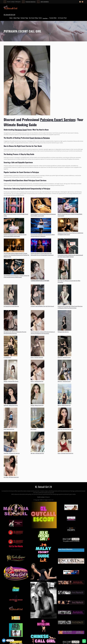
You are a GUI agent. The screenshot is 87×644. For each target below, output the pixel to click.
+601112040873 (45, 2)
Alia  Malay (34, 429)
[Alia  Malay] (38, 418)
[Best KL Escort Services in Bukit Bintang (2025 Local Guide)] (68, 205)
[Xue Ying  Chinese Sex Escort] (65, 418)
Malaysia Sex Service (63, 332)
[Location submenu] (48, 18)
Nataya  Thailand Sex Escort (11, 381)
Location (45, 18)
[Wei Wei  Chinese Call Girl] (38, 442)
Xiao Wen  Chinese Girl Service (12, 453)
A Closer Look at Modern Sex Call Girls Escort (42, 306)
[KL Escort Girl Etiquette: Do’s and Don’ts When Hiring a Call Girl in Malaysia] (41, 226)
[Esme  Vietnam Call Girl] (38, 346)
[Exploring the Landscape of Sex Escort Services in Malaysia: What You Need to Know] (65, 295)
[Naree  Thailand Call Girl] (38, 370)
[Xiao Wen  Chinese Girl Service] (11, 442)
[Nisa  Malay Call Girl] (11, 418)
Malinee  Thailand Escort (64, 381)
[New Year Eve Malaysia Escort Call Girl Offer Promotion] (65, 269)
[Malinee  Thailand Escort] (65, 370)
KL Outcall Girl (7, 357)
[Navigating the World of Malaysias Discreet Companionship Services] (11, 321)
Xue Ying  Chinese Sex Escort (65, 429)
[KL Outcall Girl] (11, 346)
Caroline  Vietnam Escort (64, 357)
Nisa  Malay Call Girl (9, 429)
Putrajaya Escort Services (58, 119)
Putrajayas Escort (21, 130)
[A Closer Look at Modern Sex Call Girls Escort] (38, 295)
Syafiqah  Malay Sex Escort (11, 405)
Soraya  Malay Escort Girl (37, 405)
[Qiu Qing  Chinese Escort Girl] (11, 466)
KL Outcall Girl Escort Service (11, 306)
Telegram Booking (31, 2)
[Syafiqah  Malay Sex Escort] (11, 394)
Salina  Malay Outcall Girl (64, 405)
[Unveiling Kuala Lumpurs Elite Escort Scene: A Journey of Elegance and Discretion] (38, 321)
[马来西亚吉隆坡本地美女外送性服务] (38, 269)
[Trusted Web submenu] (57, 18)
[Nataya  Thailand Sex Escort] (11, 370)
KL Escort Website (16, 544)
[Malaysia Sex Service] (65, 321)
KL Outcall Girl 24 (9, 15)
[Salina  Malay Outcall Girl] (65, 394)
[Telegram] (4, 640)
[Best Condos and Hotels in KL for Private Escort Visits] (14, 205)
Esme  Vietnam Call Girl (37, 357)
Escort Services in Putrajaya (40, 138)
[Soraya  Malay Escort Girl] (38, 394)
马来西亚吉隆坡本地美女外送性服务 (40, 281)
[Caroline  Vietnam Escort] (65, 346)
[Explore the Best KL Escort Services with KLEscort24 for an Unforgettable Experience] (41, 246)
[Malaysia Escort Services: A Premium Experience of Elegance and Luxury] (68, 225)
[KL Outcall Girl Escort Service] (11, 295)
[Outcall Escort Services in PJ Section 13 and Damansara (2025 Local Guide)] (14, 226)
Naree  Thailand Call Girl (37, 381)
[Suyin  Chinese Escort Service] (65, 442)
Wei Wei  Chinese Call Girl (37, 453)
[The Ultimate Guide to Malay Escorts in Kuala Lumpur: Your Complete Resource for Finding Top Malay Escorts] (14, 246)
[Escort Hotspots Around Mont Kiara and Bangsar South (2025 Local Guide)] (41, 205)
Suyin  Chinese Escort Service (65, 453)
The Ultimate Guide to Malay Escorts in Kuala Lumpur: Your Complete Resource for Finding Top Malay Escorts (16, 255)
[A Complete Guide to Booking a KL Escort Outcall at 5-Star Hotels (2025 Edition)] (68, 246)
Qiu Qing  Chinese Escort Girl (11, 477)
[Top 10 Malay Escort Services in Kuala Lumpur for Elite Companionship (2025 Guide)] (14, 267)
